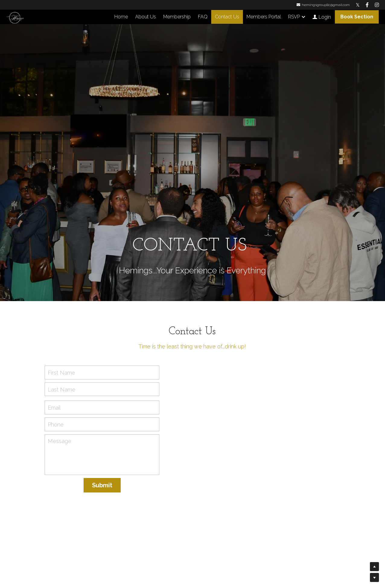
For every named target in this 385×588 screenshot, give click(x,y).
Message (59, 441)
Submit (102, 485)
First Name (61, 373)
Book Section (357, 17)
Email (54, 408)
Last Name (62, 389)
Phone (56, 424)
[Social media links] (358, 5)
